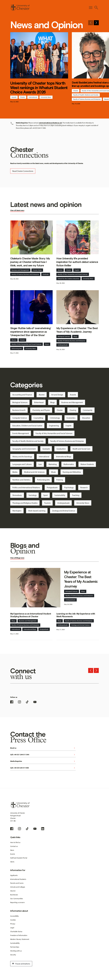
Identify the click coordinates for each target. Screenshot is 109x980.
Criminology (55, 418)
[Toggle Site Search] (96, 8)
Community (88, 410)
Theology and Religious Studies (25, 503)
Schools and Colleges (18, 887)
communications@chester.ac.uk (50, 123)
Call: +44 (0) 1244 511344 (43, 755)
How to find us (15, 842)
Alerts (12, 862)
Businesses (14, 895)
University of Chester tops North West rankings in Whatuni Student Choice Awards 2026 (39, 88)
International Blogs (64, 457)
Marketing (53, 464)
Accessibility (14, 916)
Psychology (69, 487)
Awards (14, 97)
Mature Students (87, 464)
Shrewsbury (17, 495)
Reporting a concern (17, 902)
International (33, 97)
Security (13, 955)
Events (13, 854)
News (12, 850)
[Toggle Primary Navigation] (91, 8)
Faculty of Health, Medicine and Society (86, 95)
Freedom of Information (19, 935)
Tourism (47, 503)
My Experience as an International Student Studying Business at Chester (31, 615)
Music (47, 344)
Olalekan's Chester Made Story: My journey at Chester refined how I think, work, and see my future (30, 262)
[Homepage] (20, 8)
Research (84, 487)
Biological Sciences (64, 336)
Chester (23, 97)
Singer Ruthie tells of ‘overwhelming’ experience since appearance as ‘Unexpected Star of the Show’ (31, 332)
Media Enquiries (43, 761)
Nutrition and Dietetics (21, 480)
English (77, 270)
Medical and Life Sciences (34, 472)
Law (40, 464)
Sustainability (60, 495)
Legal (12, 928)
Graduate (46, 274)
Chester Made (37, 270)
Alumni (60, 270)
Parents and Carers (17, 883)
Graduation (61, 449)
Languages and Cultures (22, 464)
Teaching (76, 495)
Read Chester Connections (23, 171)
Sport (45, 495)
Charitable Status (16, 931)
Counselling (38, 418)
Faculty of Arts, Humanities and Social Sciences (73, 274)
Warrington (17, 511)
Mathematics (69, 464)
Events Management (21, 433)
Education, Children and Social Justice (27, 426)
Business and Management (20, 270)
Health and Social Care (81, 449)
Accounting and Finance (22, 395)
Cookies (13, 920)
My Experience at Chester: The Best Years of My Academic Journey (77, 330)
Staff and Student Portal (19, 858)
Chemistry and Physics (41, 410)
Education (86, 418)
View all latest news (17, 210)
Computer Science (20, 418)
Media (15, 472)
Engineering (54, 426)
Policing (60, 480)
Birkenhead (39, 402)
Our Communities (17, 899)
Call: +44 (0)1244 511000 (43, 768)
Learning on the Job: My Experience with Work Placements (76, 615)
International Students (18, 879)
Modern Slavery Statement (20, 939)
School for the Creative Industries (68, 279)
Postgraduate (52, 487)
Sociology (33, 495)
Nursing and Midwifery (72, 472)
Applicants (14, 875)
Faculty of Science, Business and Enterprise (87, 99)
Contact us (14, 846)
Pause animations (21, 964)
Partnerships (15, 947)
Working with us (16, 951)
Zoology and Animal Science (64, 511)
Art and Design (57, 395)
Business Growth (19, 410)
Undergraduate (63, 345)
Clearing (73, 410)
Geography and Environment (24, 449)
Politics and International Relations (26, 487)
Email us (43, 748)
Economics (71, 418)
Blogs (75, 336)
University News (46, 97)
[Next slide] (96, 23)
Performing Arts (17, 348)
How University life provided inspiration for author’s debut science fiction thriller (77, 262)
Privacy (13, 924)
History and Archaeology (22, 457)
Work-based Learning (37, 511)
